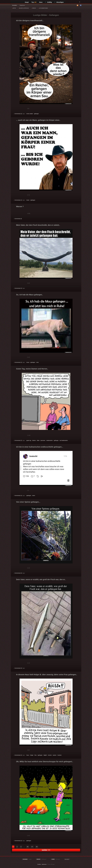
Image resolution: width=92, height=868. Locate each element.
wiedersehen (50, 440)
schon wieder (30, 114)
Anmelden (15, 5)
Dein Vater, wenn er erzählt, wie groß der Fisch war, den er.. (41, 579)
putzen (55, 755)
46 (28, 847)
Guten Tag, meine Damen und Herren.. (32, 369)
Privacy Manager (51, 864)
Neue (41, 2)
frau (36, 755)
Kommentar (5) (18, 440)
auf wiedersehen (64, 440)
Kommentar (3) (18, 288)
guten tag (29, 440)
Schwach (23, 109)
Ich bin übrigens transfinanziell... (30, 21)
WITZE (14, 8)
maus (28, 362)
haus (28, 755)
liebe (38, 440)
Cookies (39, 864)
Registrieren (22, 5)
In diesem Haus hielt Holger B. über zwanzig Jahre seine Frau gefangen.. (47, 675)
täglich (45, 755)
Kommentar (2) (18, 200)
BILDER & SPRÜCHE (24, 8)
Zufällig (49, 2)
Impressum (44, 864)
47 (32, 847)
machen (60, 755)
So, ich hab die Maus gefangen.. (30, 295)
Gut (16, 109)
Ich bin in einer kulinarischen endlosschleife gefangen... (40, 447)
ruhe (38, 362)
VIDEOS (34, 8)
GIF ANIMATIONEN (43, 8)
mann (28, 200)
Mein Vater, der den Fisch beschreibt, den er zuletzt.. (38, 225)
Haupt (27, 2)
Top (34, 2)
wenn (34, 496)
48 (37, 847)
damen (34, 440)
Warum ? (20, 206)
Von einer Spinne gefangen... (28, 502)
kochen (50, 755)
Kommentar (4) (18, 496)
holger (32, 755)
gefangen (36, 114)
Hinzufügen (59, 2)
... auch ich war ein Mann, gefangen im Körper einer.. (38, 120)
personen (43, 440)
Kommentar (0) (18, 114)
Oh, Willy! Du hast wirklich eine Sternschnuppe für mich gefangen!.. (45, 762)
